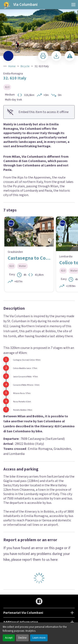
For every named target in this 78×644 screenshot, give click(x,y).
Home (12, 66)
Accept (9, 638)
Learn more (39, 638)
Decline (22, 638)
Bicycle (25, 66)
